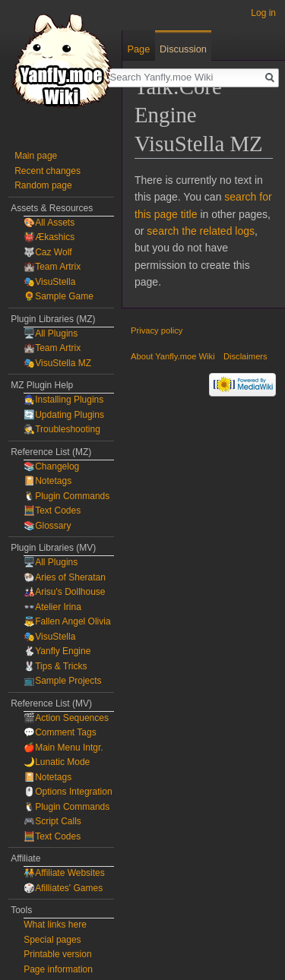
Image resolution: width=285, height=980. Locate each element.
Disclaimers (245, 356)
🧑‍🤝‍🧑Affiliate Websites (64, 873)
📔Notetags (47, 481)
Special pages (52, 940)
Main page (36, 156)
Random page (43, 185)
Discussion (183, 49)
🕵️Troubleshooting (62, 429)
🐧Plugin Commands (66, 496)
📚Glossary (47, 526)
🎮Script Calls (52, 821)
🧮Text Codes (52, 511)
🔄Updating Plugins (64, 415)
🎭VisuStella (49, 282)
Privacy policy (157, 330)
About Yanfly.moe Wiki (173, 356)
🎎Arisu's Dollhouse (64, 592)
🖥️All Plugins (51, 334)
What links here (55, 925)
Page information (58, 969)
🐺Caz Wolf (47, 252)
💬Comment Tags (60, 732)
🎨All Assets (49, 223)
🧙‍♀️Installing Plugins (63, 400)
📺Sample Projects (62, 681)
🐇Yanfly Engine (57, 651)
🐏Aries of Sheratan (65, 577)
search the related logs (201, 231)
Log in (263, 13)
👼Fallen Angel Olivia (67, 621)
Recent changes (47, 171)
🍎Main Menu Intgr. (63, 748)
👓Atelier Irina (52, 607)
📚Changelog (51, 466)
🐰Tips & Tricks (55, 666)
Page (138, 49)
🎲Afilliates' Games (63, 888)
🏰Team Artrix (52, 267)
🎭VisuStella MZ (57, 363)
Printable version (57, 954)
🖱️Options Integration (68, 792)
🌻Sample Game (59, 296)
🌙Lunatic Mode (57, 762)
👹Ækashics (49, 237)
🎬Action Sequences (66, 718)
